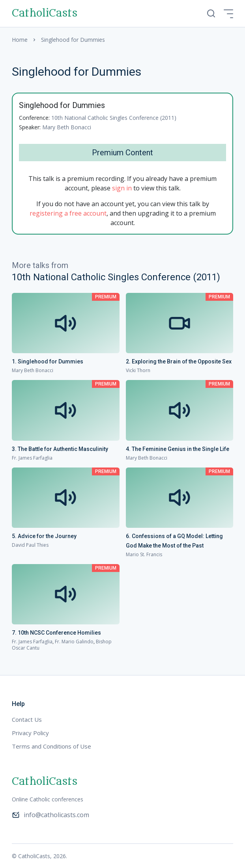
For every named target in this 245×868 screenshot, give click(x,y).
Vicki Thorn (138, 370)
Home (20, 40)
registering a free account (68, 213)
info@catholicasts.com (50, 815)
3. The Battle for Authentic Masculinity (60, 449)
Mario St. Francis (144, 554)
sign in (122, 188)
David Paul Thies (30, 545)
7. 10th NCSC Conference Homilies (56, 633)
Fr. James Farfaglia (32, 458)
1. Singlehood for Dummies (48, 361)
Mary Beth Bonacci (67, 127)
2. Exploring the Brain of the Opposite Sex (179, 361)
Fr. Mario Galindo (74, 642)
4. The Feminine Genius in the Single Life (178, 449)
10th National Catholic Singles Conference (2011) (114, 118)
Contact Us (27, 719)
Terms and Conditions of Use (51, 746)
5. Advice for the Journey (44, 536)
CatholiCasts (45, 13)
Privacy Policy (30, 733)
